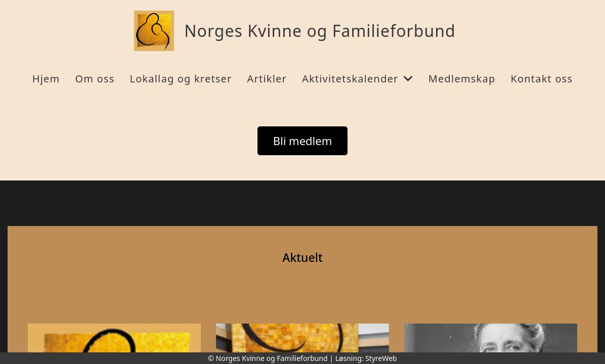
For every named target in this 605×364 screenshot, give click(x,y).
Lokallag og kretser (181, 79)
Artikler (267, 79)
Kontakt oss (542, 79)
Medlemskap (462, 79)
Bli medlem (303, 141)
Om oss (95, 79)
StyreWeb (381, 358)
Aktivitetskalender (358, 79)
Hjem (46, 79)
